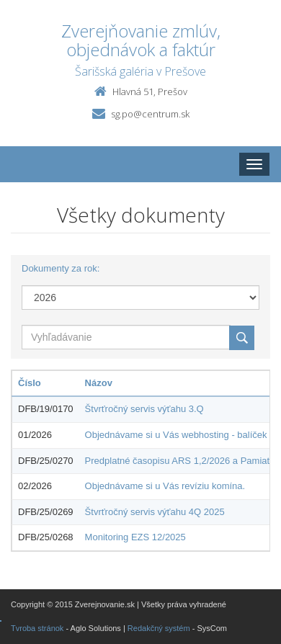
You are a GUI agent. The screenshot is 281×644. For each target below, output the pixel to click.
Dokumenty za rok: (61, 268)
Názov (99, 383)
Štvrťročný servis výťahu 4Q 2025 (155, 512)
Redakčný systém (159, 628)
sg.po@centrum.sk (150, 114)
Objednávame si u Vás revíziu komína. (165, 486)
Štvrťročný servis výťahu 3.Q (144, 409)
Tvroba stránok (37, 628)
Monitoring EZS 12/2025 (135, 537)
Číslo (30, 383)
